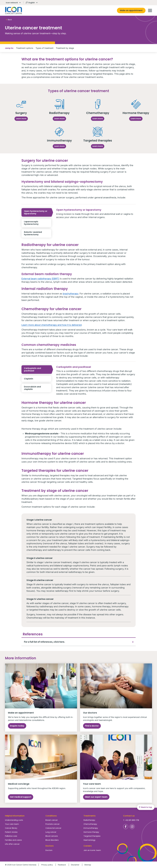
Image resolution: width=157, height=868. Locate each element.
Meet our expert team (96, 797)
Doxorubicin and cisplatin (38, 388)
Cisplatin (38, 379)
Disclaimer (75, 865)
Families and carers (13, 840)
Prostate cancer (53, 824)
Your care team (12, 824)
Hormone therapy (91, 832)
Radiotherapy (89, 820)
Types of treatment (44, 48)
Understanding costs (14, 820)
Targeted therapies (92, 836)
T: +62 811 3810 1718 (131, 820)
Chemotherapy (90, 824)
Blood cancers (52, 836)
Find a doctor (92, 726)
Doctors (49, 850)
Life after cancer (12, 844)
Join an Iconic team (92, 850)
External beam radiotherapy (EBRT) (40, 279)
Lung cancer (51, 832)
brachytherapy (71, 294)
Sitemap (88, 865)
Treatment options (25, 48)
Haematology (89, 840)
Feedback (62, 865)
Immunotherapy (91, 828)
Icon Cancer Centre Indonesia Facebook (126, 827)
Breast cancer (52, 820)
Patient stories (11, 832)
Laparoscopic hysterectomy (38, 223)
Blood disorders (52, 840)
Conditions (51, 816)
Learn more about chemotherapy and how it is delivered (52, 325)
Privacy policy (47, 865)
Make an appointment (131, 10)
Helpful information (15, 816)
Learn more (21, 119)
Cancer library (11, 828)
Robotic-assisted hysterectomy (38, 233)
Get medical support (21, 797)
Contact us (129, 816)
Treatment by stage (65, 48)
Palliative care (11, 836)
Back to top (145, 807)
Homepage (14, 10)
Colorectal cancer (53, 828)
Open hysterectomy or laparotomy (38, 212)
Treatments (90, 816)
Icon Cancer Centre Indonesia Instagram (132, 827)
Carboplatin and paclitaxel (38, 370)
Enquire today (17, 726)
